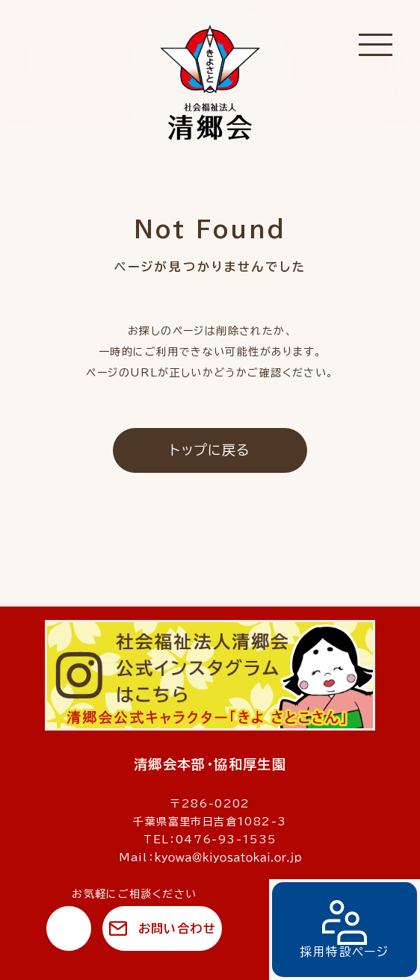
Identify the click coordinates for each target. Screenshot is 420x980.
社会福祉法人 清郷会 (210, 84)
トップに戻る (210, 450)
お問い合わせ (177, 928)
